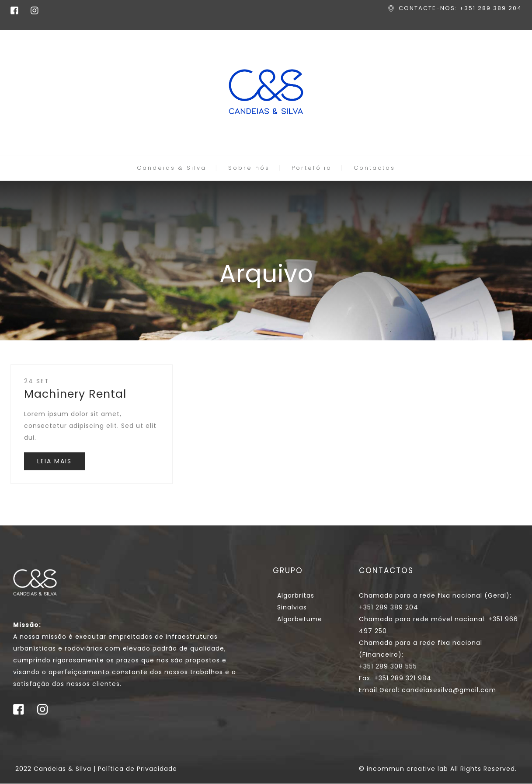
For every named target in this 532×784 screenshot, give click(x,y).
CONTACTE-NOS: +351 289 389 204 (460, 8)
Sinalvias (292, 607)
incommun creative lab (407, 769)
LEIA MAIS (54, 461)
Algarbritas (296, 595)
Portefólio (312, 168)
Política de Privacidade (137, 769)
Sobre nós (249, 168)
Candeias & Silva (172, 168)
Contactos (374, 168)
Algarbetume (300, 619)
